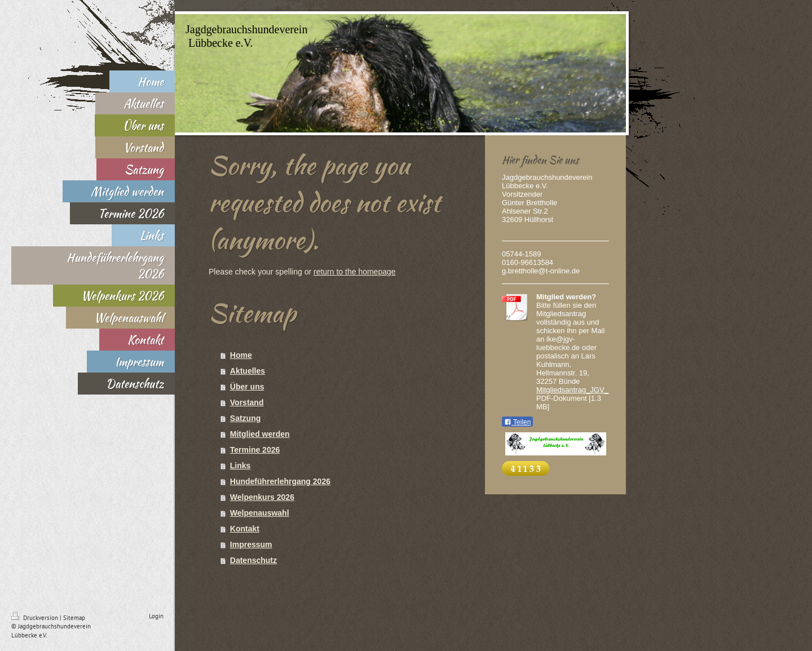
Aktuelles (248, 371)
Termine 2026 (255, 450)
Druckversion (36, 618)
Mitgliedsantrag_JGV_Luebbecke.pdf (596, 390)
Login (156, 616)
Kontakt (245, 529)
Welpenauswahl (260, 513)
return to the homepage (355, 272)
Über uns (247, 387)
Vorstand (247, 402)
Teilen (517, 422)
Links (240, 466)
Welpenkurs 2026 (262, 497)
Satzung (245, 418)
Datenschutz (253, 560)
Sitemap (74, 618)
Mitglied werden (260, 434)
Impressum (251, 544)
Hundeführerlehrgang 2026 (280, 481)
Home (241, 355)
